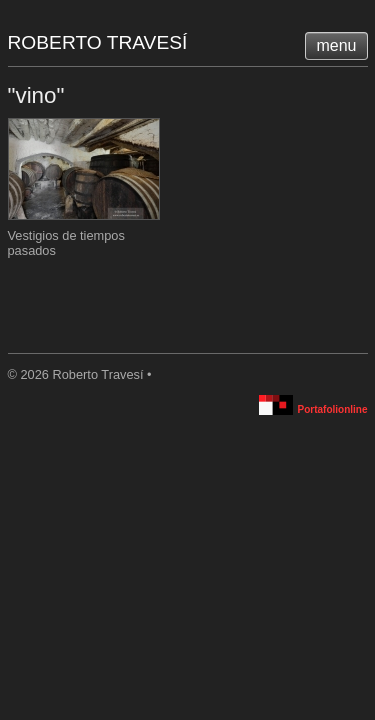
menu (336, 45)
